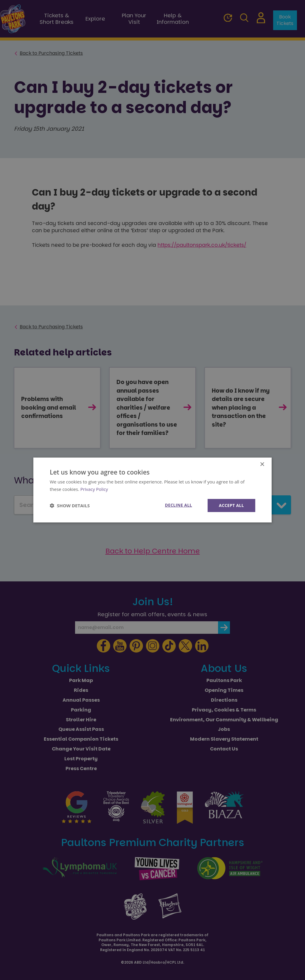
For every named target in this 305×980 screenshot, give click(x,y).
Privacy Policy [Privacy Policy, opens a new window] (94, 489)
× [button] (262, 465)
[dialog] (152, 490)
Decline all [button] (178, 505)
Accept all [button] (231, 505)
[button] (70, 505)
